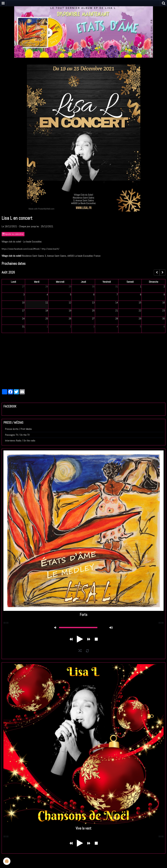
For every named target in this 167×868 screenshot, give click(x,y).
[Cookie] (7, 861)
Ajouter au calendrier (13, 234)
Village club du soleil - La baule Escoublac (22, 242)
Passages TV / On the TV (17, 435)
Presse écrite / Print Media (18, 429)
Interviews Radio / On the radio (20, 441)
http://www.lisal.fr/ (50, 249)
